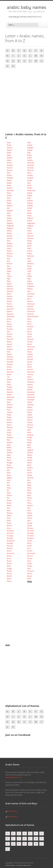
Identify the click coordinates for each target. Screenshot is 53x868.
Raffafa (30, 206)
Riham (9, 495)
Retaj (9, 465)
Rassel (30, 362)
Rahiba (10, 243)
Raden (30, 180)
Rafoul (9, 221)
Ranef (30, 329)
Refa (9, 440)
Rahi (9, 241)
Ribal (29, 485)
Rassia (9, 367)
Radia (9, 185)
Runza (9, 574)
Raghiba (10, 228)
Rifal (29, 490)
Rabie (9, 160)
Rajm (9, 281)
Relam (30, 455)
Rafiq (29, 216)
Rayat (9, 415)
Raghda (30, 226)
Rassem (10, 364)
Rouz (29, 561)
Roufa (30, 541)
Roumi (30, 551)
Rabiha (30, 160)
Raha (29, 228)
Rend (9, 458)
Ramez (10, 299)
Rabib (30, 158)
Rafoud (30, 218)
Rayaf (29, 412)
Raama (10, 148)
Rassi (29, 364)
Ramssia (31, 314)
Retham (10, 468)
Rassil (30, 367)
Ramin (9, 304)
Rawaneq (11, 397)
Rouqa (30, 558)
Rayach (30, 410)
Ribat (29, 488)
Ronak (30, 523)
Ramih (9, 301)
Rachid (10, 168)
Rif (8, 490)
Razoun (10, 427)
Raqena (30, 349)
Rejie (9, 455)
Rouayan (10, 531)
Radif (29, 185)
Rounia (30, 556)
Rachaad (31, 163)
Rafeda (30, 203)
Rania (29, 332)
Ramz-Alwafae (33, 316)
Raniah (10, 334)
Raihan (10, 264)
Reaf (29, 430)
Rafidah (10, 211)
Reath (9, 432)
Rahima (10, 253)
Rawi (9, 402)
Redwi (30, 437)
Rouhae (10, 546)
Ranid (30, 334)
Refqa (9, 450)
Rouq (9, 558)
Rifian (30, 493)
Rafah (9, 201)
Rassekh (10, 362)
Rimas (9, 500)
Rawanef (31, 395)
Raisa (29, 266)
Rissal (9, 505)
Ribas (9, 488)
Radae (9, 175)
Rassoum (31, 372)
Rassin (9, 369)
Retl (8, 470)
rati (8, 377)
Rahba (9, 233)
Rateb (9, 374)
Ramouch (31, 311)
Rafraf (30, 221)
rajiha (9, 276)
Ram (29, 291)
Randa (9, 327)
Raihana (30, 264)
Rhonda (30, 478)
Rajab (9, 269)
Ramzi (9, 319)
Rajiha (30, 276)
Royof (30, 563)
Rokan (30, 518)
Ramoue (10, 314)
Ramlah (30, 306)
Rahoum (31, 256)
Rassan (30, 357)
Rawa (9, 385)
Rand (29, 324)
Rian (9, 485)
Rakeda (30, 284)
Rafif (9, 213)
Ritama (10, 513)
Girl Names (13, 817)
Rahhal (10, 238)
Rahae (9, 231)
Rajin (29, 279)
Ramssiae (11, 316)
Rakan (9, 284)
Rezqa (30, 475)
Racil (9, 173)
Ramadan (31, 294)
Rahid (30, 243)
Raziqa (30, 422)
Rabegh (30, 148)
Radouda (10, 190)
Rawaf (9, 390)
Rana (29, 319)
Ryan (29, 579)
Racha (9, 163)
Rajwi (29, 281)
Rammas (31, 309)
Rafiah (30, 208)
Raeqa (30, 196)
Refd (9, 445)
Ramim (30, 301)
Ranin (30, 337)
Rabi (29, 153)
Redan (9, 435)
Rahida (10, 246)
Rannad (10, 339)
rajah (29, 271)
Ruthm (10, 576)
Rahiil (9, 248)
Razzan (30, 427)
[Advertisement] (26, 98)
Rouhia (10, 548)
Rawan (10, 395)
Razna (9, 425)
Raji (8, 274)
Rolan (9, 523)
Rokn (9, 521)
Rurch (30, 574)
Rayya (9, 417)
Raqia (29, 352)
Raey (9, 198)
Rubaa (30, 566)
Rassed (30, 359)
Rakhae (10, 286)
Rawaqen (31, 400)
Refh (29, 445)
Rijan (29, 495)
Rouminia (11, 553)
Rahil (29, 248)
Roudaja (31, 533)
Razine (10, 422)
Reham (10, 453)
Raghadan (31, 223)
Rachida (30, 168)
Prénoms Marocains (24, 865)
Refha (9, 448)
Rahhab (30, 236)
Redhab (30, 435)
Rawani (10, 400)
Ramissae (31, 304)
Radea (9, 180)
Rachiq (10, 170)
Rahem (10, 236)
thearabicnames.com (14, 777)
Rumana (31, 571)
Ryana (9, 581)
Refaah (10, 442)
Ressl (9, 460)
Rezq (9, 475)
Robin (9, 516)
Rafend (10, 206)
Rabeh (9, 150)
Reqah (30, 458)
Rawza (30, 407)
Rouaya (30, 528)
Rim (8, 498)
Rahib (30, 241)
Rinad (9, 503)
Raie (29, 259)
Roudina (31, 538)
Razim (9, 420)
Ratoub (30, 379)
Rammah (10, 309)
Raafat (30, 145)
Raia (9, 259)
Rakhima (31, 286)
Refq (29, 448)
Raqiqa (30, 354)
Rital (9, 511)
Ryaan (30, 576)
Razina (30, 420)
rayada (10, 412)
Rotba (30, 526)
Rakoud (10, 291)
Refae (30, 442)
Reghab (30, 450)
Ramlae (10, 306)
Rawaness (31, 397)
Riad (9, 480)
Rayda (30, 415)
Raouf (30, 344)
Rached (10, 165)
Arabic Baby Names (27, 7)
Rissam (30, 505)
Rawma (10, 405)
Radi (29, 183)
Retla (29, 470)
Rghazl (10, 478)
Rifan (9, 493)
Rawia (30, 402)
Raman (10, 296)
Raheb (30, 233)
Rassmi (30, 369)
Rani (9, 332)
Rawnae (30, 405)
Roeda (30, 516)
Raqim (9, 354)
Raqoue (10, 357)
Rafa (29, 198)
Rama (9, 294)
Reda (29, 432)
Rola (29, 521)
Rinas (29, 503)
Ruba (9, 566)
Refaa (30, 440)
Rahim (9, 251)
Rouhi (30, 546)
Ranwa (30, 342)
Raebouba (31, 190)
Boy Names (13, 811)
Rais (9, 266)
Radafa (30, 175)
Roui (29, 548)
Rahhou (30, 238)
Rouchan (31, 531)
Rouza (9, 563)
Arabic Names (10, 865)
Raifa (29, 261)
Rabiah (10, 158)
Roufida (10, 543)
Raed (9, 193)
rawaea (30, 387)
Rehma (30, 453)
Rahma (10, 256)
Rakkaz (30, 289)
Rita (8, 508)
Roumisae (31, 553)
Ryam (9, 579)
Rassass (10, 359)
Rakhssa (10, 289)
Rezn (9, 473)
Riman (30, 498)
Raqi (9, 352)
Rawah (30, 390)
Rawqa (10, 407)
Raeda (30, 193)
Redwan (10, 437)
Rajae (29, 269)
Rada (29, 173)
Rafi (8, 208)
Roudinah (11, 541)
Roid (9, 518)
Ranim (9, 337)
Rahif (29, 246)
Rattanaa (31, 382)
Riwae (30, 513)
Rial (29, 480)
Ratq (9, 382)
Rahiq (30, 253)
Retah (30, 463)
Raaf (29, 143)
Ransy (9, 342)
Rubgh (9, 568)
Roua (9, 528)
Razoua (30, 425)
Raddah (30, 178)
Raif (8, 261)
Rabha (30, 150)
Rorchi (9, 526)
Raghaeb (10, 226)
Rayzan (30, 417)
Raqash (10, 349)
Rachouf (31, 170)
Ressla (30, 460)
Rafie (29, 211)
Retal (29, 465)
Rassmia (10, 372)
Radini (30, 188)
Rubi (29, 568)
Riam (29, 483)
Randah (30, 327)
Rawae (10, 387)
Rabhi (9, 153)
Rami (29, 299)
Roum (9, 551)
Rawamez (31, 392)
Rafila (29, 213)
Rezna (30, 473)
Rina (29, 500)
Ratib (29, 377)
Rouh (29, 543)
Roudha (10, 538)
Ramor (10, 311)
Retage (10, 463)
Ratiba (9, 379)
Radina (10, 188)
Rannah (30, 339)
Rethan (30, 468)
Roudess (31, 536)
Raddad (10, 178)
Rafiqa (9, 218)
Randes (10, 329)
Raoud (9, 344)
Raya (9, 410)
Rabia (9, 155)
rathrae (30, 374)
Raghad (10, 223)
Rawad (30, 385)
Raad (9, 143)
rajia (29, 274)
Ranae (9, 324)
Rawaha (10, 392)
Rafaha (30, 201)
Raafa (9, 145)
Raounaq (31, 347)
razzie (9, 430)
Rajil (9, 279)
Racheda (31, 165)
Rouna (9, 556)
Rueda (9, 571)
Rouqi (9, 561)
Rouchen (10, 533)
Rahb (29, 231)
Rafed (9, 203)
